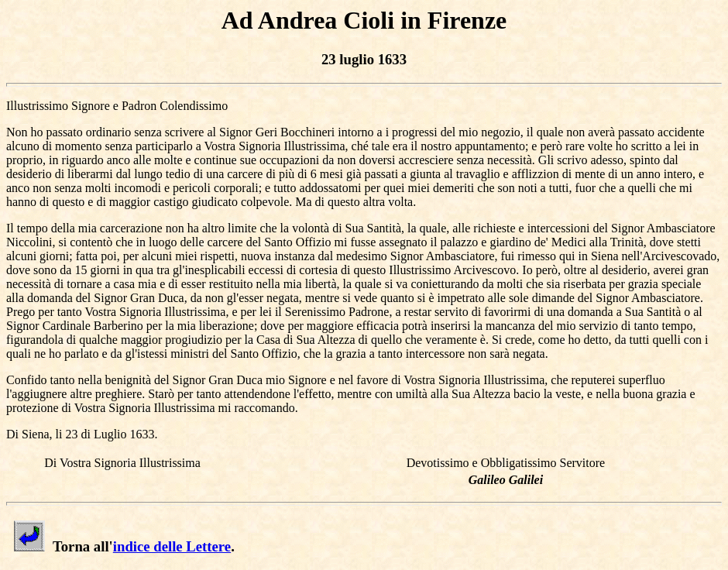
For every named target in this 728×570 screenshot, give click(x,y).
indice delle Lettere (172, 546)
